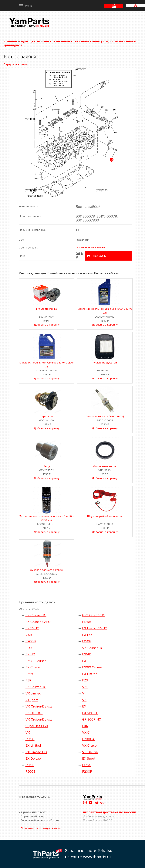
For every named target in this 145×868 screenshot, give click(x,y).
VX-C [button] (86, 733)
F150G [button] (87, 641)
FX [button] (84, 661)
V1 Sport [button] (32, 700)
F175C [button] (30, 739)
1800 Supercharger (57, 41)
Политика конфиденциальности (41, 828)
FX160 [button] (30, 674)
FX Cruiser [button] (33, 667)
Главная (10, 41)
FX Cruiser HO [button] (36, 615)
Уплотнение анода (105, 466)
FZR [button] (28, 680)
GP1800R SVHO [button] (94, 615)
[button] (26, 6)
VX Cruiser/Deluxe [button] (39, 719)
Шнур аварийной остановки (105, 516)
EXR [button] (85, 726)
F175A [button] (87, 622)
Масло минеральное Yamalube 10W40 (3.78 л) (47, 365)
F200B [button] (30, 772)
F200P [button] (87, 772)
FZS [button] (85, 680)
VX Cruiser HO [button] (93, 648)
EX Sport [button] (89, 759)
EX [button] (84, 706)
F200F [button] (30, 648)
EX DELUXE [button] (34, 713)
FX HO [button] (87, 635)
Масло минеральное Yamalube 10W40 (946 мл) (105, 311)
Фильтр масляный (47, 309)
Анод (47, 466)
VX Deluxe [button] (90, 752)
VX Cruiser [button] (90, 746)
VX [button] (84, 700)
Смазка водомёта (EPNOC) (47, 570)
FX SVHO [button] (32, 628)
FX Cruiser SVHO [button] (38, 622)
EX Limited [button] (33, 746)
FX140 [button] (87, 654)
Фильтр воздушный (105, 363)
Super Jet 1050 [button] (37, 726)
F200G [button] (31, 641)
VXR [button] (29, 635)
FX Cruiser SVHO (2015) (92, 41)
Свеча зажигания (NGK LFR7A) (105, 416)
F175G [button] (87, 765)
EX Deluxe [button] (33, 759)
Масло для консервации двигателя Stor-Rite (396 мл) (47, 518)
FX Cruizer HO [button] (36, 687)
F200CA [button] (88, 739)
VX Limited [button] (33, 693)
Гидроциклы (29, 41)
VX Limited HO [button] (36, 752)
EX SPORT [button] (90, 713)
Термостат (47, 416)
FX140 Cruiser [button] (36, 661)
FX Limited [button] (90, 674)
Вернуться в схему (15, 64)
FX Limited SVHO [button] (95, 628)
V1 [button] (84, 693)
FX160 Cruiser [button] (92, 667)
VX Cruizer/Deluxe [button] (39, 706)
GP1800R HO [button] (92, 719)
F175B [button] (30, 765)
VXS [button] (85, 687)
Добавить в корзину (47, 325)
